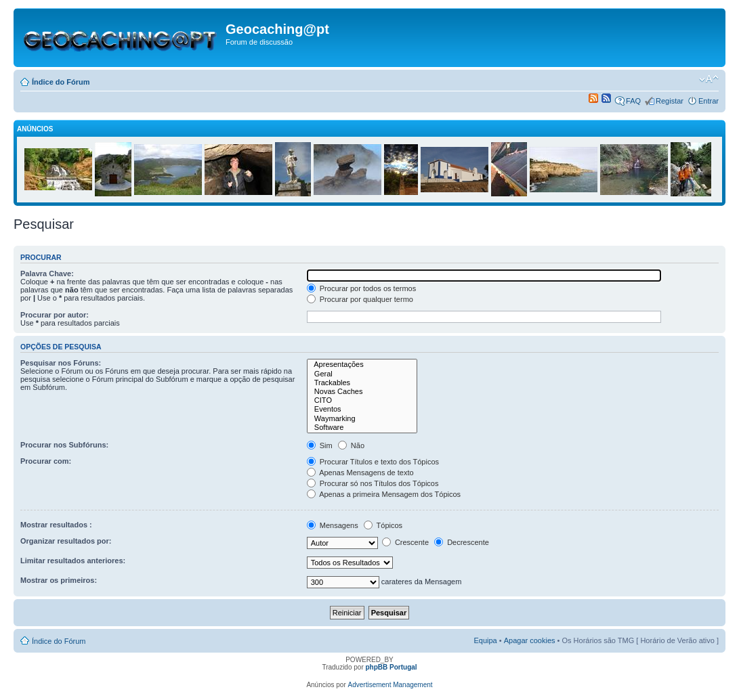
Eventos (362, 409)
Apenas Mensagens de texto (360, 473)
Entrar (709, 101)
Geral (362, 374)
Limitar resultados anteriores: (73, 561)
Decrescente (462, 542)
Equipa (485, 640)
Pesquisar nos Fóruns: (61, 363)
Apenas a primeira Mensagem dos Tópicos (384, 494)
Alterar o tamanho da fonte (709, 79)
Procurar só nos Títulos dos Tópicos (373, 483)
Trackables (362, 383)
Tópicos (383, 525)
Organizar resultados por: (66, 541)
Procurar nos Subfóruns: (64, 445)
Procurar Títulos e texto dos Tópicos (373, 462)
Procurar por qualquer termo (360, 299)
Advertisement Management (390, 685)
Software (362, 428)
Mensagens (333, 525)
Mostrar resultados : (56, 525)
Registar (670, 101)
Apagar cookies (530, 640)
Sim (320, 445)
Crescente (405, 542)
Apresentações (362, 365)
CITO (362, 400)
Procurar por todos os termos (362, 288)
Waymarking (362, 419)
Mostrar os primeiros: (59, 580)
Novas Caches (362, 392)
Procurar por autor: (55, 315)
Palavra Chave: (47, 274)
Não (351, 445)
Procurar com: (46, 461)
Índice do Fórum (61, 82)
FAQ (633, 101)
